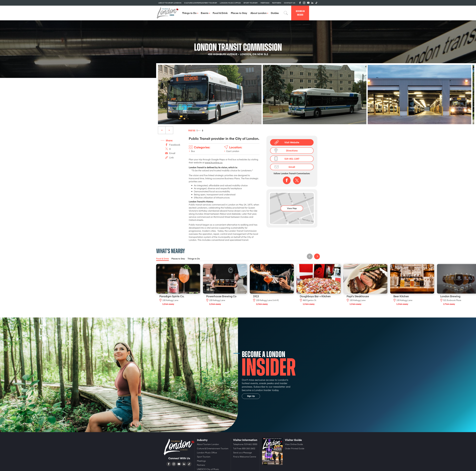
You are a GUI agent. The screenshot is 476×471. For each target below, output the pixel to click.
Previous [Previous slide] (162, 130)
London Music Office (207, 452)
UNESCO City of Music (208, 469)
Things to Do (194, 259)
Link (171, 158)
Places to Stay (178, 259)
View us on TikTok (316, 3)
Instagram (174, 464)
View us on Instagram (304, 3)
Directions (292, 150)
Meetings (201, 461)
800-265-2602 (249, 448)
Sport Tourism (204, 457)
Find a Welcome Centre (245, 457)
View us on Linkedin (312, 3)
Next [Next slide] (169, 130)
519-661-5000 (251, 444)
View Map (292, 208)
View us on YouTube (308, 3)
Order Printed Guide (295, 448)
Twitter (297, 180)
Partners (201, 465)
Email (172, 153)
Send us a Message (242, 452)
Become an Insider (300, 13)
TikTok (189, 464)
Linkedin (184, 464)
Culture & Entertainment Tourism (213, 448)
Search (286, 13)
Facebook (175, 145)
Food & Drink (162, 259)
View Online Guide (294, 444)
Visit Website (292, 142)
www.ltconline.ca (214, 162)
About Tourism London (208, 444)
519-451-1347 (292, 159)
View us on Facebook (300, 3)
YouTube (179, 464)
